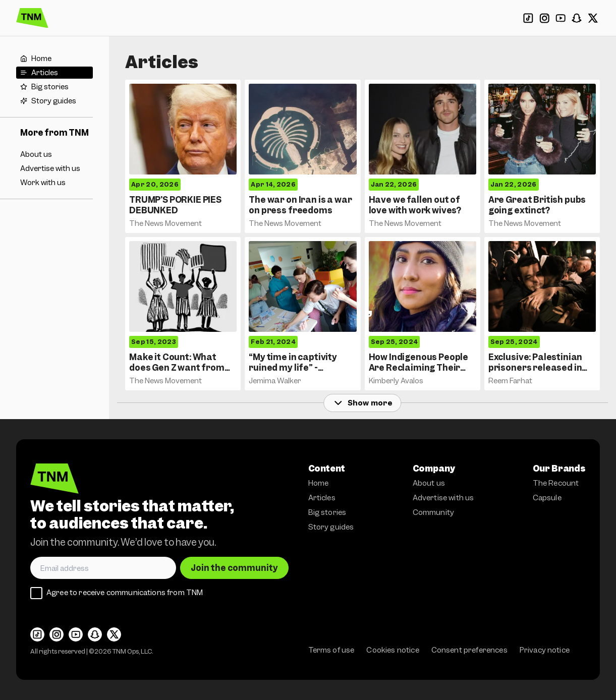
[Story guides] (54, 101)
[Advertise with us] (54, 168)
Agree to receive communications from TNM (125, 593)
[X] (593, 18)
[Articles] (54, 73)
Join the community (234, 568)
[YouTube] (561, 18)
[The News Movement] (32, 18)
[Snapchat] (577, 18)
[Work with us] (54, 183)
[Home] (54, 59)
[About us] (54, 154)
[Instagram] (544, 18)
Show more (362, 403)
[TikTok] (528, 18)
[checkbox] (36, 593)
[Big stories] (54, 87)
